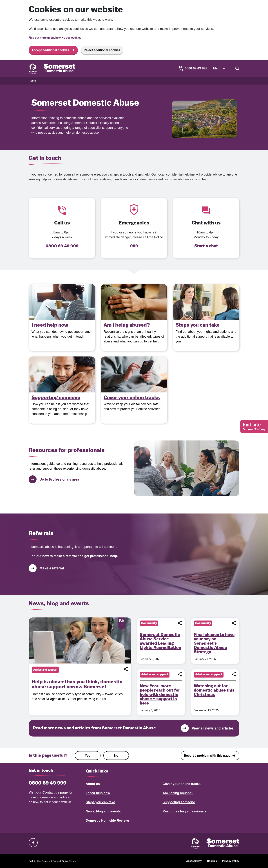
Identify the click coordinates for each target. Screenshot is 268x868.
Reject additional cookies (102, 50)
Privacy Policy (231, 861)
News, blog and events (103, 811)
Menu (217, 68)
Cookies (212, 861)
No (116, 755)
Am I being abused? (178, 793)
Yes (88, 755)
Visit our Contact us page (48, 792)
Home (32, 81)
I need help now (98, 793)
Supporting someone (179, 802)
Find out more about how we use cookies (55, 38)
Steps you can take (100, 802)
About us (93, 784)
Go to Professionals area (54, 479)
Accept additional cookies (50, 50)
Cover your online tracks (182, 784)
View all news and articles (207, 728)
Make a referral (46, 568)
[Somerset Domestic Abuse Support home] (52, 69)
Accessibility (194, 861)
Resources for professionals (185, 811)
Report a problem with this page (207, 755)
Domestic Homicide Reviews (108, 821)
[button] (126, 669)
